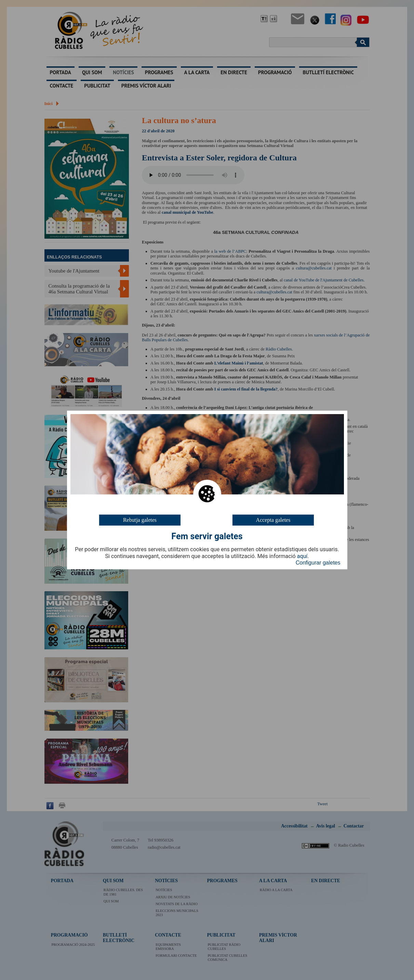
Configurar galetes (318, 563)
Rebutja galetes (140, 520)
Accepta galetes (273, 520)
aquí (302, 556)
